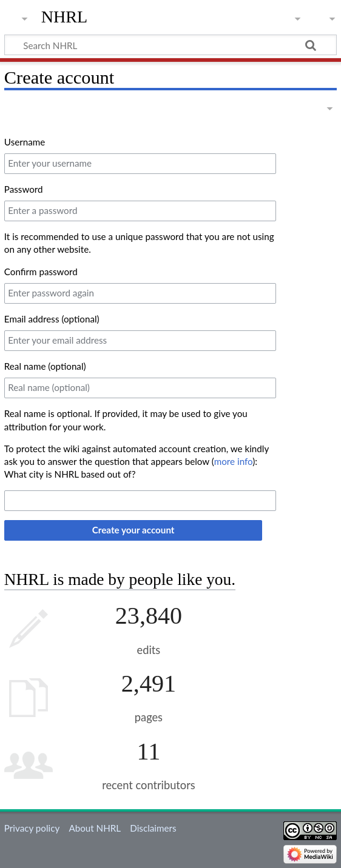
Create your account (133, 530)
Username (25, 142)
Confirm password (41, 272)
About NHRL (95, 828)
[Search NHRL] (170, 45)
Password (24, 189)
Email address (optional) (52, 319)
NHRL (65, 17)
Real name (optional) (45, 366)
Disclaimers (153, 828)
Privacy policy (32, 828)
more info (233, 461)
